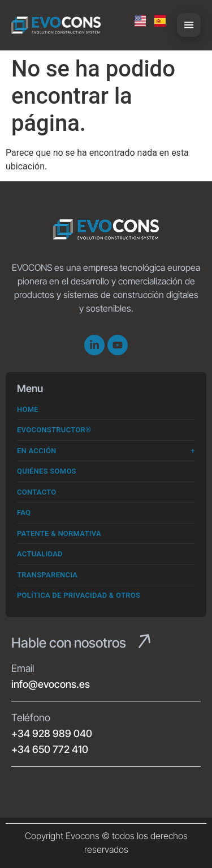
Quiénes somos (47, 471)
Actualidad (40, 554)
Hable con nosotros (69, 643)
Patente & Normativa (59, 533)
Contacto (37, 492)
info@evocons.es (51, 684)
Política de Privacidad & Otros (79, 595)
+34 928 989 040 (52, 733)
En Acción (37, 451)
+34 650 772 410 (50, 749)
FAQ (24, 512)
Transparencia (47, 575)
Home (28, 409)
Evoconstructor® (54, 430)
